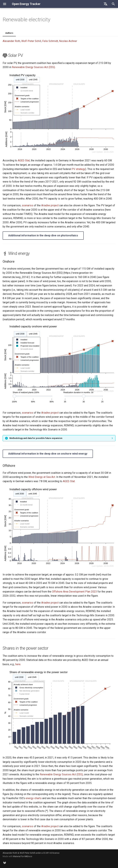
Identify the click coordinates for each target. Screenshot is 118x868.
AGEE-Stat (24, 160)
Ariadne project (50, 205)
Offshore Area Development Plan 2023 (74, 592)
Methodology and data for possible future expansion (36, 438)
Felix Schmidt (50, 41)
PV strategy (78, 169)
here (18, 664)
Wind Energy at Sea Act (42, 477)
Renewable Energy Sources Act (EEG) (33, 67)
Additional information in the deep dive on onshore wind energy (48, 454)
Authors (9, 33)
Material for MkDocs (23, 856)
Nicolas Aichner (68, 41)
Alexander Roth (11, 41)
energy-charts (34, 798)
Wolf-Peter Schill (31, 41)
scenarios (27, 205)
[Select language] (105, 4)
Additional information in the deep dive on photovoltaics (43, 235)
